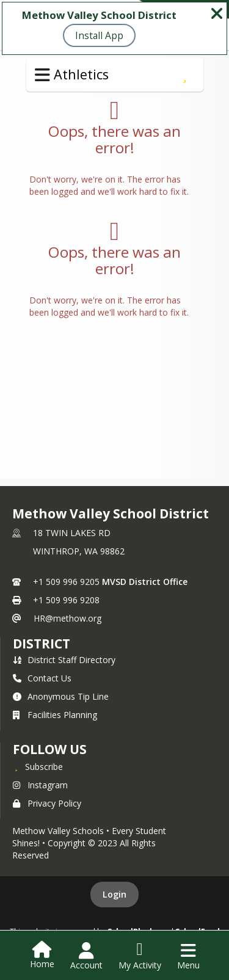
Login (114, 894)
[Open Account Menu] (86, 956)
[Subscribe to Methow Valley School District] (38, 766)
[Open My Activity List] (140, 956)
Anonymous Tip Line (61, 696)
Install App (99, 35)
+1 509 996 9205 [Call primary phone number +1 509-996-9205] (66, 582)
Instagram (40, 785)
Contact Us (42, 678)
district (42, 644)
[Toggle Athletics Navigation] (42, 75)
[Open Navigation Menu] (188, 956)
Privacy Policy (47, 803)
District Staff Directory (64, 660)
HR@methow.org (67, 618)
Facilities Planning (55, 715)
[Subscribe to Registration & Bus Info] (185, 74)
